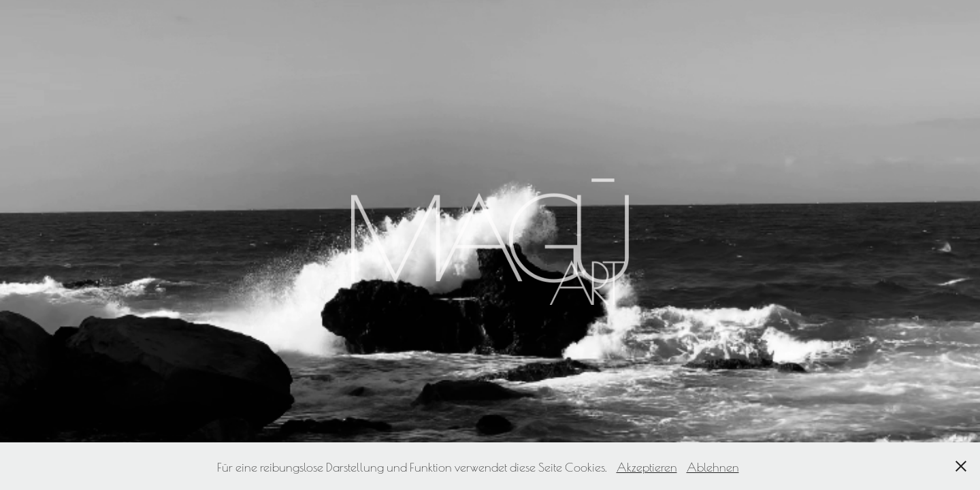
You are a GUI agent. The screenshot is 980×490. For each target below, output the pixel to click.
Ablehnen (713, 466)
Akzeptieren (647, 466)
